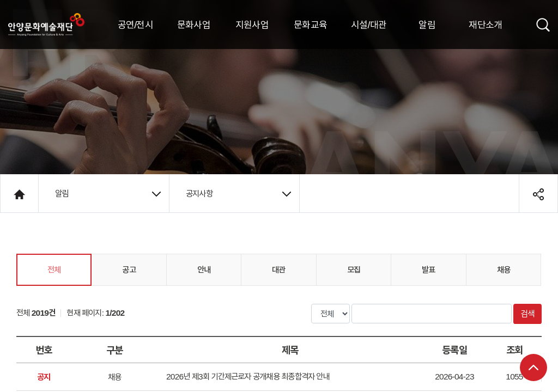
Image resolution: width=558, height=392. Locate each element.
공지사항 (238, 193)
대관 (278, 269)
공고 (129, 269)
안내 (204, 269)
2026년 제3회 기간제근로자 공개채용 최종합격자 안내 (248, 376)
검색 (527, 314)
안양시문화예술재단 (46, 24)
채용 (504, 269)
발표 (428, 269)
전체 (54, 269)
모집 (354, 269)
